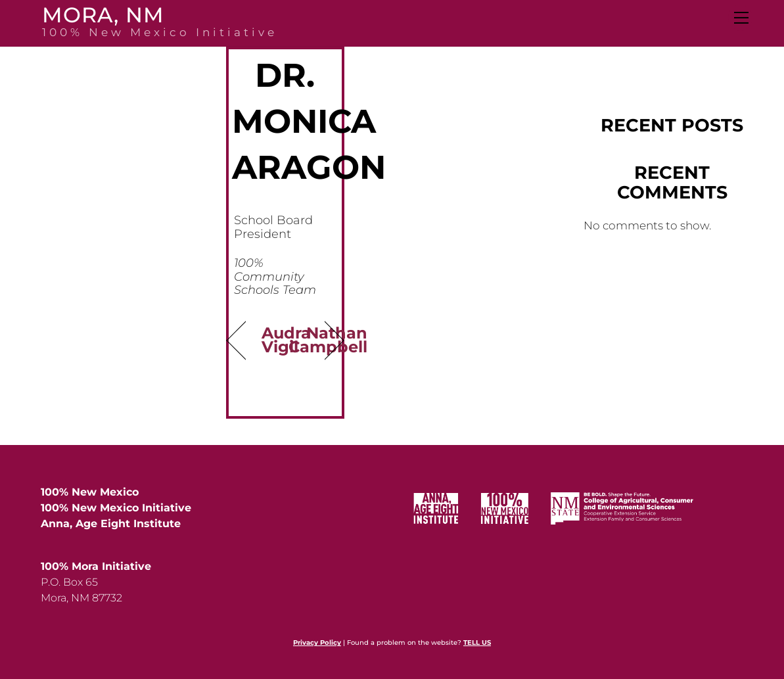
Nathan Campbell (328, 339)
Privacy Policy (317, 643)
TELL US (477, 643)
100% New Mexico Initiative (116, 508)
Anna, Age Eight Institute (111, 524)
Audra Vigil (287, 339)
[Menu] (740, 18)
